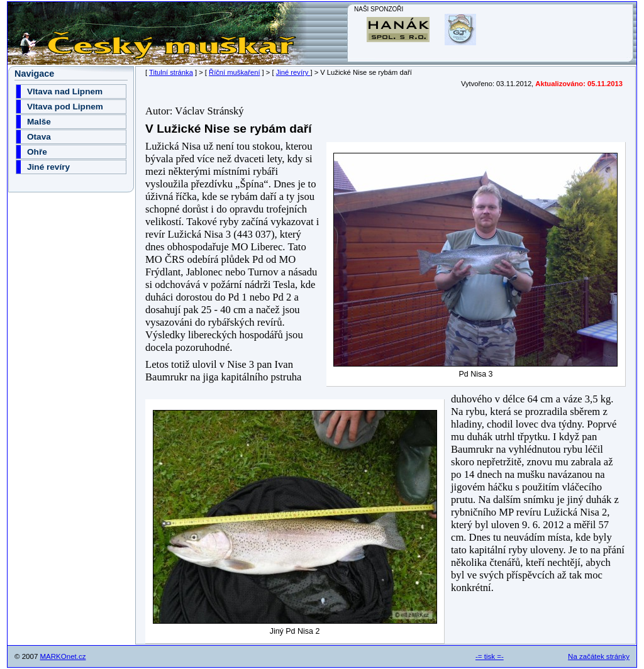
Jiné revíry (293, 72)
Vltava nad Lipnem (65, 91)
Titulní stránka (171, 72)
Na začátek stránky (599, 656)
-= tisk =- (490, 656)
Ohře (37, 152)
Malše (39, 122)
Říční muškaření (234, 72)
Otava (39, 137)
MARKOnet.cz (63, 656)
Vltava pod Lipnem (65, 107)
